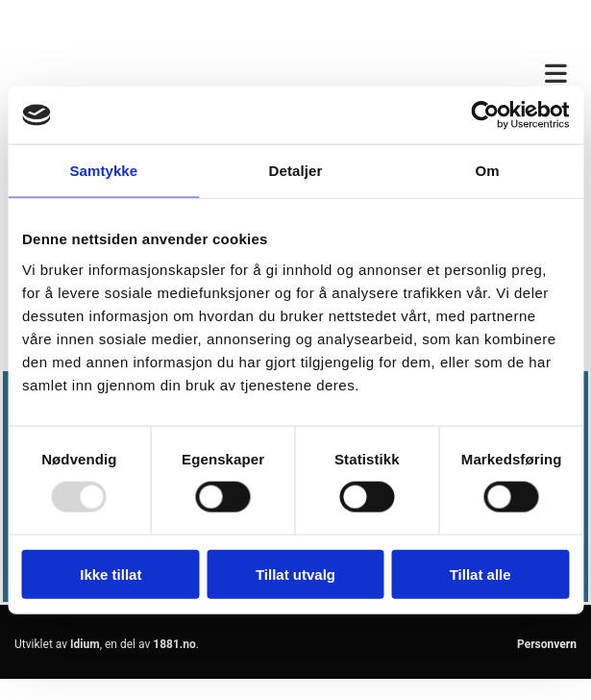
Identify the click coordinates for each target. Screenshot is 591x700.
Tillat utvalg (295, 574)
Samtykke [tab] (103, 171)
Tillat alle (480, 574)
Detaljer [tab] (296, 171)
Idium (85, 644)
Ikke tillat (111, 574)
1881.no (174, 644)
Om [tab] (488, 171)
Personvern (547, 644)
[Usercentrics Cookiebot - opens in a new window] (485, 115)
